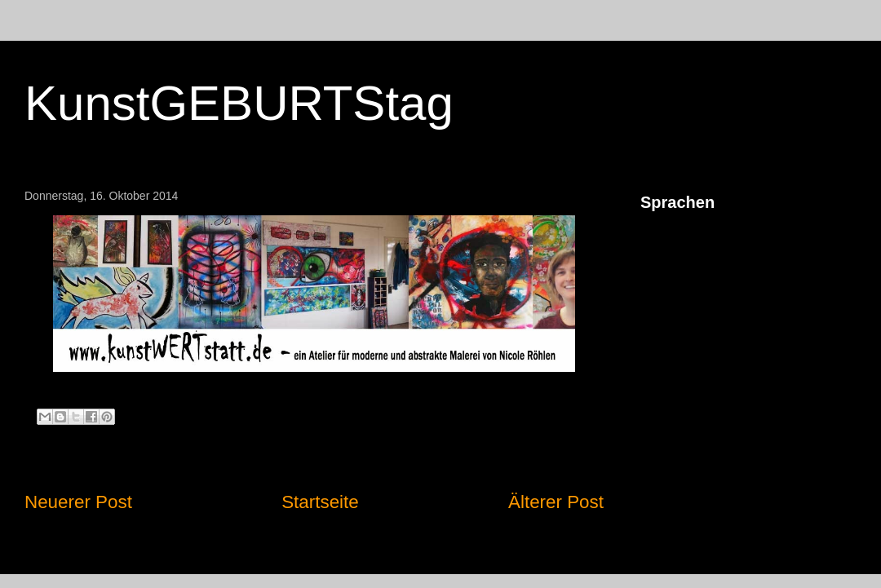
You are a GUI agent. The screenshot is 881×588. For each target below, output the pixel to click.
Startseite (320, 502)
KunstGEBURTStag (239, 103)
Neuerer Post (78, 502)
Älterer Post (556, 502)
